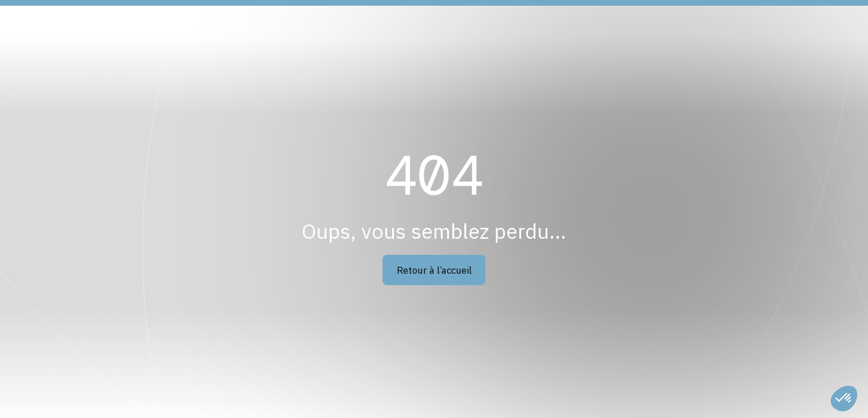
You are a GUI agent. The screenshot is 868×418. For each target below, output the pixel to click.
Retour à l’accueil (434, 270)
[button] (844, 399)
